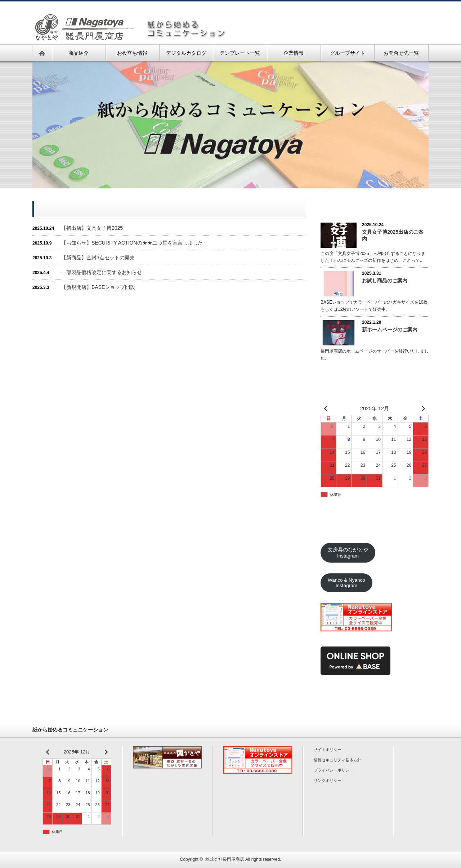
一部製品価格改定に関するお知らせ (102, 272)
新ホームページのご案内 (390, 330)
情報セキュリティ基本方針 (337, 760)
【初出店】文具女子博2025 (92, 228)
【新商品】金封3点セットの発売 (98, 258)
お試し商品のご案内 (385, 281)
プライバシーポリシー (334, 770)
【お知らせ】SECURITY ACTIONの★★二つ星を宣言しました (132, 243)
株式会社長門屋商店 (225, 859)
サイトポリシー (328, 750)
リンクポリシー (328, 780)
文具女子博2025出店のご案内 (393, 235)
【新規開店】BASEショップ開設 (98, 287)
